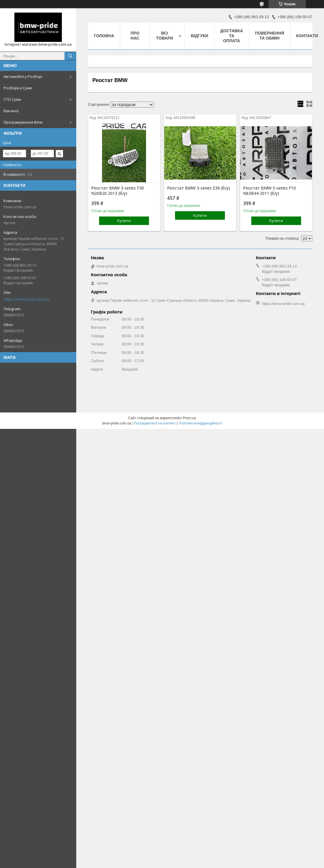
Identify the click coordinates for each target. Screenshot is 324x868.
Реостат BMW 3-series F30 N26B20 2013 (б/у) (118, 191)
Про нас (135, 36)
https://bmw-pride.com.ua (26, 299)
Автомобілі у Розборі (23, 76)
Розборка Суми (18, 88)
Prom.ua (189, 418)
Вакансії (11, 111)
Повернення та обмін (270, 36)
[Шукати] (70, 56)
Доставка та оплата (231, 36)
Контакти (307, 36)
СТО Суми (12, 99)
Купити (124, 221)
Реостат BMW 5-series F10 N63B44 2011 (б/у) (269, 191)
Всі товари (164, 36)
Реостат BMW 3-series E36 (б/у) (199, 188)
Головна (104, 36)
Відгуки (200, 36)
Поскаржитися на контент (155, 423)
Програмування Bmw (23, 122)
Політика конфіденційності (200, 423)
